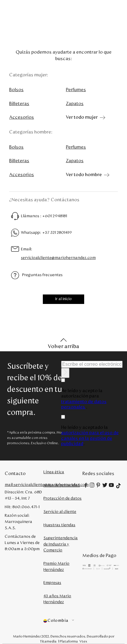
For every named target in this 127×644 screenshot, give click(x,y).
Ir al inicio (63, 299)
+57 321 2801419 (57, 233)
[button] (63, 621)
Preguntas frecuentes (42, 275)
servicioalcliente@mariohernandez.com (58, 258)
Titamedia (48, 641)
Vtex (83, 641)
